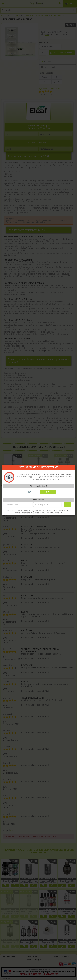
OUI (48, 492)
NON (29, 492)
